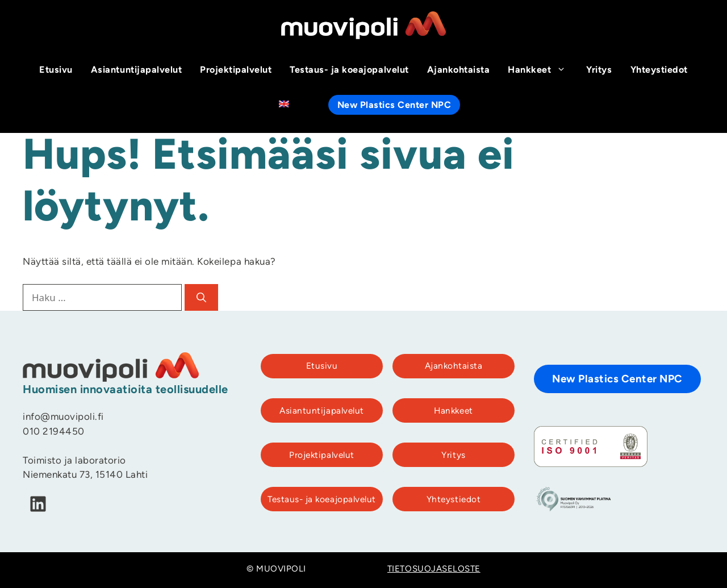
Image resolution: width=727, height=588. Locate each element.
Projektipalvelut (236, 70)
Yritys (599, 70)
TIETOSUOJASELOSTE (434, 570)
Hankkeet (542, 70)
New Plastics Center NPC (394, 106)
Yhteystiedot (659, 70)
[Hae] (201, 298)
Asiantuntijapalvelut (136, 70)
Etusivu (56, 70)
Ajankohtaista (459, 70)
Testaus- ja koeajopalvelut (349, 70)
